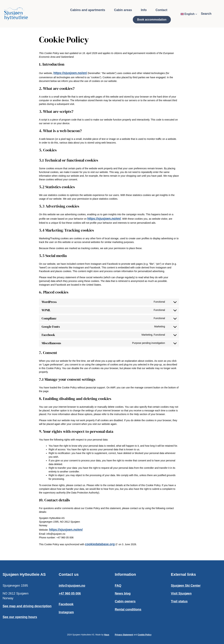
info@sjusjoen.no (72, 586)
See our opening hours (20, 617)
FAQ (118, 586)
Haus (107, 635)
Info (144, 10)
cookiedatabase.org (99, 544)
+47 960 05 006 (70, 593)
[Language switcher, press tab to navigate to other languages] (189, 14)
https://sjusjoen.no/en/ (70, 73)
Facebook (66, 604)
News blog (123, 593)
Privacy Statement (124, 635)
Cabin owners (125, 601)
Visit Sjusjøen (181, 593)
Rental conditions (128, 609)
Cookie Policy (145, 635)
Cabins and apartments (88, 10)
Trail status (179, 601)
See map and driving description (27, 606)
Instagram (66, 612)
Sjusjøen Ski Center (186, 586)
